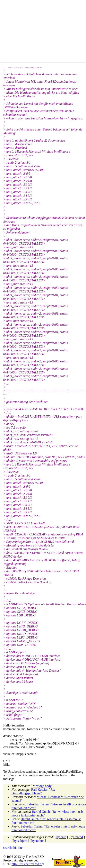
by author (38, 841)
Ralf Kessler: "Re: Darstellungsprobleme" (33, 791)
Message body (42, 786)
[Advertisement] (45, 32)
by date (61, 837)
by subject (20, 841)
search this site (13, 848)
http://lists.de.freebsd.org (28, 864)
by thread (77, 837)
